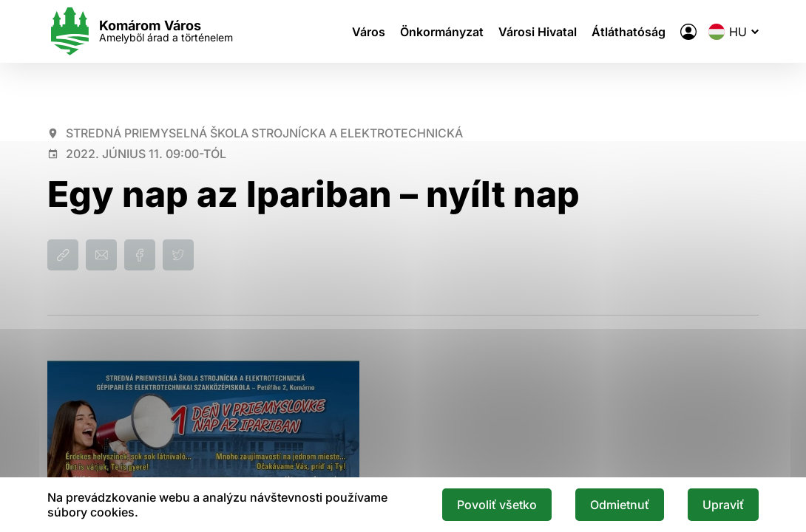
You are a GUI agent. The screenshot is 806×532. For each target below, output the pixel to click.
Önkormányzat (442, 32)
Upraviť (723, 505)
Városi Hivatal (538, 32)
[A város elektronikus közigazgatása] (688, 32)
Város (369, 32)
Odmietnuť (620, 505)
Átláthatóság (629, 32)
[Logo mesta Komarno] (140, 31)
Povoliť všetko (497, 505)
